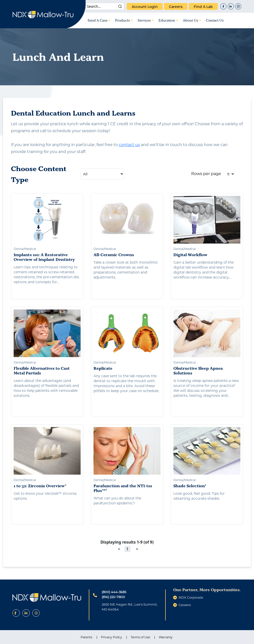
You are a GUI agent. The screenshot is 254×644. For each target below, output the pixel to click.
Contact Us (215, 20)
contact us (129, 145)
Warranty (166, 637)
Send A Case (99, 20)
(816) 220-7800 (113, 597)
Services (146, 20)
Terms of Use (140, 637)
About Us (192, 20)
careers (176, 7)
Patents (86, 637)
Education (168, 20)
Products (124, 20)
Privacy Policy (111, 637)
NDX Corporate (191, 597)
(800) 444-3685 (114, 592)
